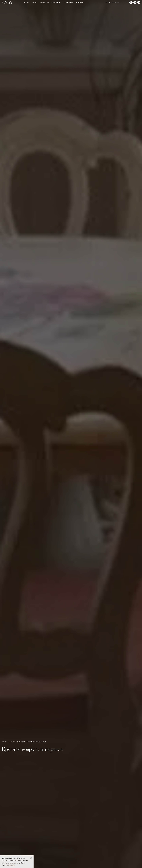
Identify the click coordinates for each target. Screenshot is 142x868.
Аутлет (35, 2)
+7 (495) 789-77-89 (112, 2)
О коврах (12, 742)
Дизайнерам (56, 2)
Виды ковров (21, 742)
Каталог (26, 2)
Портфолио (44, 2)
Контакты (80, 2)
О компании (69, 2)
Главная (4, 742)
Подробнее (11, 865)
